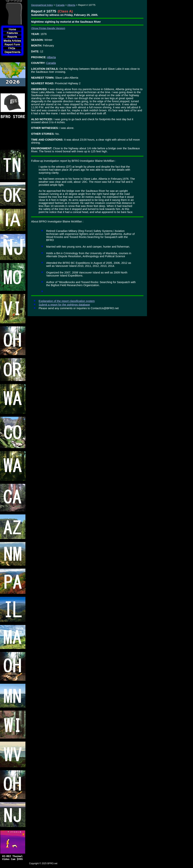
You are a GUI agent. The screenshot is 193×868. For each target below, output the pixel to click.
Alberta (71, 5)
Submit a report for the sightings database (64, 305)
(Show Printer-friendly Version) (48, 28)
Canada (60, 5)
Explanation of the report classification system (67, 301)
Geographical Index (42, 5)
